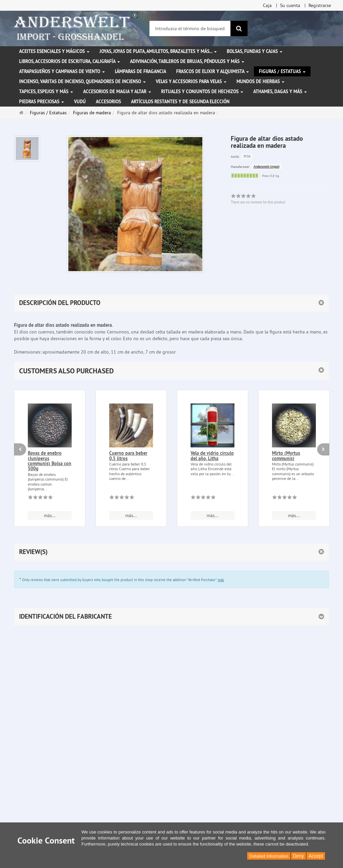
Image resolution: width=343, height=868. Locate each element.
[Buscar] (239, 28)
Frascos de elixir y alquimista (213, 71)
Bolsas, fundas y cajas (255, 51)
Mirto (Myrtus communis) (286, 456)
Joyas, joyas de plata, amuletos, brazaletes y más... (158, 51)
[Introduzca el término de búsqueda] (190, 28)
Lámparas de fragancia (141, 71)
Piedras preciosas (42, 102)
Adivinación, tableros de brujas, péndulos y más (187, 61)
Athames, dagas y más (280, 91)
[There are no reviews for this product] (40, 498)
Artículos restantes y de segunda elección (180, 102)
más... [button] (50, 515)
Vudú (80, 102)
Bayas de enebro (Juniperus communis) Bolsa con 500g (50, 461)
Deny (299, 856)
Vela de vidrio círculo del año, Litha (212, 456)
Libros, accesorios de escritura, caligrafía (70, 61)
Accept (316, 856)
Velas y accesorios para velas (191, 81)
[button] (171, 371)
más (221, 580)
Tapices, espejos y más (46, 91)
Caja (267, 5)
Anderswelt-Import (266, 166)
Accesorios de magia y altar (117, 91)
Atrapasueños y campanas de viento (62, 71)
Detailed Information (269, 856)
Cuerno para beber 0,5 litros (128, 456)
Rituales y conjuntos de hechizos (202, 91)
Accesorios (108, 102)
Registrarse (320, 5)
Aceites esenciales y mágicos (54, 51)
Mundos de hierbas (260, 81)
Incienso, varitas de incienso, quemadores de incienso (82, 81)
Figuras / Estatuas (282, 71)
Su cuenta (290, 5)
